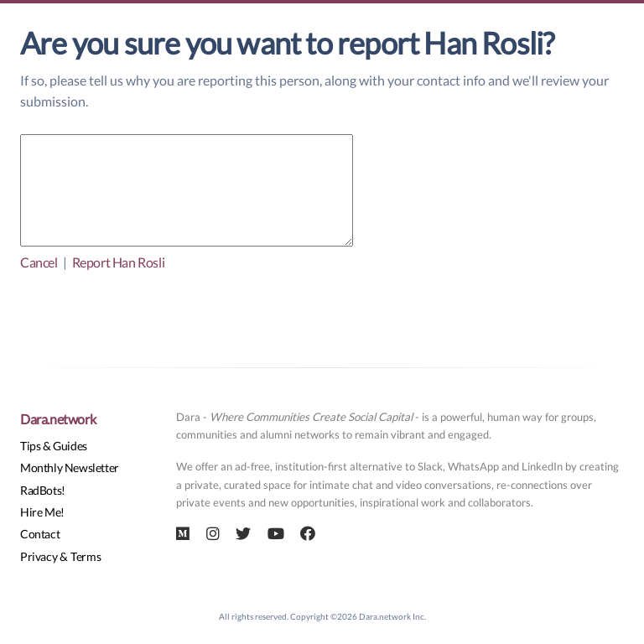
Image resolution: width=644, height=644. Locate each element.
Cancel (39, 262)
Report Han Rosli (119, 262)
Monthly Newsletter (70, 467)
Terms (86, 556)
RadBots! (43, 490)
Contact (40, 534)
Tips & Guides (54, 446)
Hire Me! (42, 512)
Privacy (39, 556)
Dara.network (58, 419)
